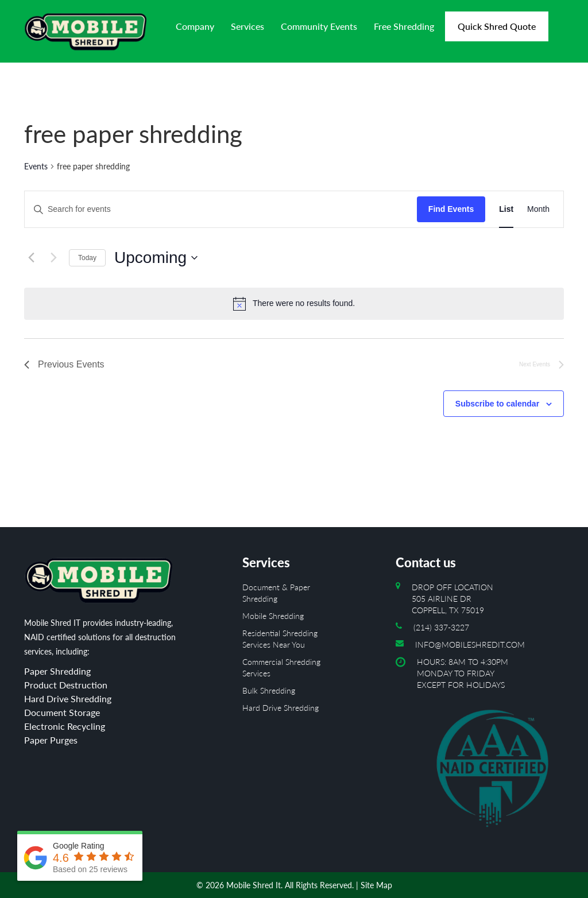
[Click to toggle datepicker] (156, 258)
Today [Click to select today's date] (87, 258)
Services (247, 26)
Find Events (451, 209)
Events (36, 166)
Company (195, 26)
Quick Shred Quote (497, 26)
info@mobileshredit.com (470, 645)
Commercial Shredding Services (281, 667)
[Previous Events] (31, 258)
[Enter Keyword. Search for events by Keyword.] (221, 209)
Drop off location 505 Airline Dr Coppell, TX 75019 (452, 599)
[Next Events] (53, 258)
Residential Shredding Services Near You (280, 639)
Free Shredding (404, 26)
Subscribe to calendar (497, 404)
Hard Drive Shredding (281, 708)
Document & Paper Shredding (276, 593)
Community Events (319, 26)
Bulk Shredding (269, 690)
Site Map (376, 885)
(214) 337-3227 (441, 627)
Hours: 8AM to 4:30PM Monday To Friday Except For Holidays (490, 747)
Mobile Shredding (273, 616)
